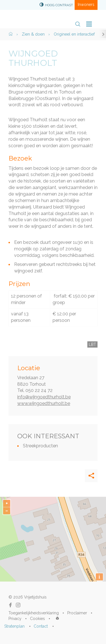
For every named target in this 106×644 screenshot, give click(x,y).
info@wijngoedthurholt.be (44, 397)
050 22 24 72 (39, 390)
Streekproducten (40, 446)
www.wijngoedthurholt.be (44, 403)
